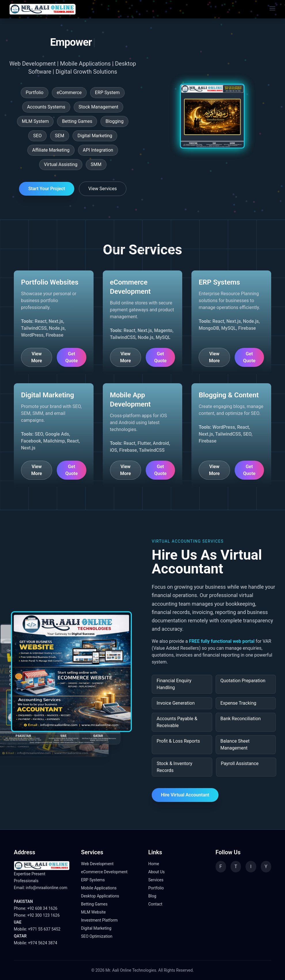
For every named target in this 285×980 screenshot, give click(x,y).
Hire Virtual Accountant (185, 795)
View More (37, 357)
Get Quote (72, 357)
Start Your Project (47, 189)
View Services (103, 189)
